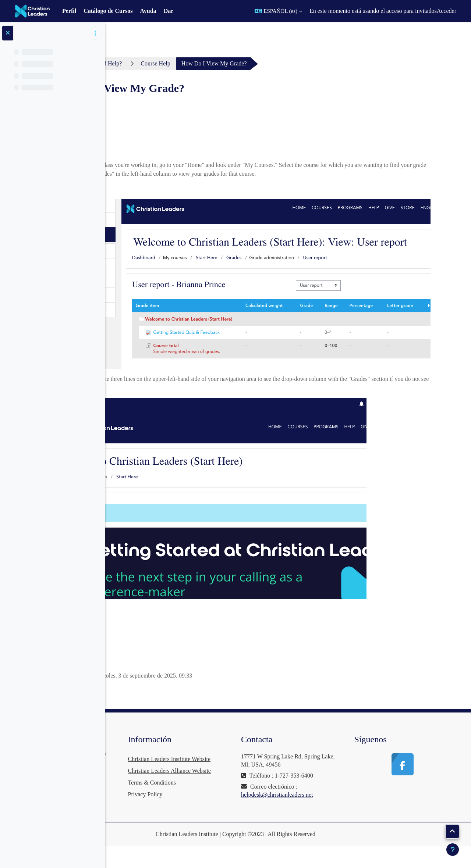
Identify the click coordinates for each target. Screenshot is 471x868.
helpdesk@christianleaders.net (333, 795)
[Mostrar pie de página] (453, 850)
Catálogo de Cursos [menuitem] (108, 11)
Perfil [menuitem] (69, 11)
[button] (278, 11)
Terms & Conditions (235, 806)
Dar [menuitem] (169, 11)
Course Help (240, 63)
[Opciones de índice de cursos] (95, 33)
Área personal (144, 63)
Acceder (447, 11)
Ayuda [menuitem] (148, 11)
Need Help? (193, 63)
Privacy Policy (228, 818)
